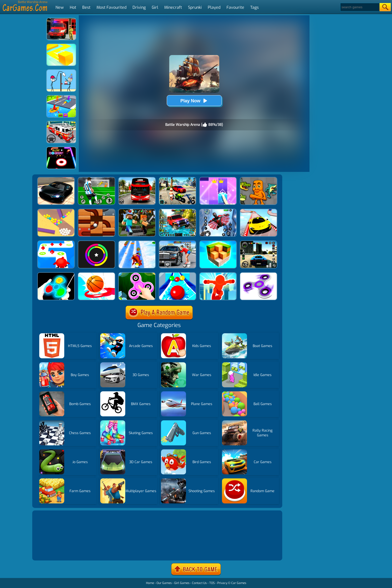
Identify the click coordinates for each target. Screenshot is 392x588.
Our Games (164, 583)
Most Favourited (111, 7)
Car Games (239, 583)
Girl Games (182, 583)
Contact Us (199, 583)
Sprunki (195, 7)
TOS (212, 583)
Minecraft (173, 7)
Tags (254, 7)
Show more (50, 551)
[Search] (360, 7)
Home (150, 583)
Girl (155, 7)
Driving (139, 7)
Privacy (222, 583)
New (60, 7)
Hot (73, 7)
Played (214, 7)
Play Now (194, 101)
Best (86, 7)
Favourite (235, 7)
